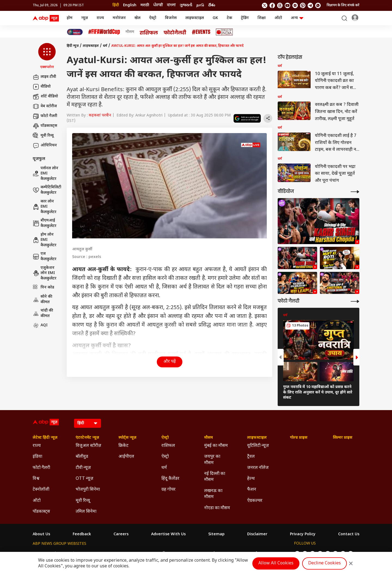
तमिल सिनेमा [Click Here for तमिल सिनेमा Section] (86, 512)
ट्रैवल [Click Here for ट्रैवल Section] (251, 457)
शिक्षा (262, 18)
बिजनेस (171, 18)
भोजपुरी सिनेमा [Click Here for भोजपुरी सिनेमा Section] (88, 490)
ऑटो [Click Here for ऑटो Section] (37, 501)
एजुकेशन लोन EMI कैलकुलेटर (45, 273)
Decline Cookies (324, 563)
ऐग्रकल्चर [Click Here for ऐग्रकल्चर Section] (255, 501)
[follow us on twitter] (265, 5)
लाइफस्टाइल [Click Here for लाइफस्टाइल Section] (257, 438)
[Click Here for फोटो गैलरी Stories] (175, 32)
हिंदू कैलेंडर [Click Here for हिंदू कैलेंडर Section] (170, 479)
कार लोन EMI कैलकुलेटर (45, 207)
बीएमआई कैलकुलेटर (45, 223)
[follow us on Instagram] (295, 5)
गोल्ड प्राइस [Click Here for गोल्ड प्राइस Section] (299, 438)
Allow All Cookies (276, 563)
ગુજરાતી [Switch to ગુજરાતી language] (186, 5)
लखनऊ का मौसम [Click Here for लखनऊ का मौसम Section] (213, 494)
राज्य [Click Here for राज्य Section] (37, 446)
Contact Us (349, 534)
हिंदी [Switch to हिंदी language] (116, 5)
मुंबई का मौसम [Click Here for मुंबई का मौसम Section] (216, 446)
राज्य (100, 18)
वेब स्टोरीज (45, 106)
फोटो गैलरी (45, 116)
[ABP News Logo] (47, 18)
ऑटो (278, 18)
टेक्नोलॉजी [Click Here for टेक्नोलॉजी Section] (41, 490)
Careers (121, 534)
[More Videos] (355, 192)
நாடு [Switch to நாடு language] (200, 5)
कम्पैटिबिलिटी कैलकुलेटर (47, 190)
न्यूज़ (85, 18)
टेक (229, 18)
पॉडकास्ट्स (45, 126)
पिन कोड (43, 288)
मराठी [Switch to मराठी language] (145, 5)
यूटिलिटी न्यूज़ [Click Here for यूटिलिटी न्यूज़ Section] (258, 446)
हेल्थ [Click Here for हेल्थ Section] (251, 479)
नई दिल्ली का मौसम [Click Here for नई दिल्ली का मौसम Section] (215, 477)
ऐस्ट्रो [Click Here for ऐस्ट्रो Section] (165, 438)
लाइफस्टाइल (195, 18)
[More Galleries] (355, 301)
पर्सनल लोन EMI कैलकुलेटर (45, 174)
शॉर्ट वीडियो (45, 97)
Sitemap (216, 534)
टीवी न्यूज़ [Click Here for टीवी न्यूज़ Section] (83, 468)
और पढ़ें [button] (170, 362)
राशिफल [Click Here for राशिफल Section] (168, 446)
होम (70, 18)
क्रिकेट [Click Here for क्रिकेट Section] (123, 446)
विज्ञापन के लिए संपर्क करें (343, 5)
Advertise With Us (168, 534)
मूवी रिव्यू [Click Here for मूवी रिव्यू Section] (83, 501)
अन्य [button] (297, 18)
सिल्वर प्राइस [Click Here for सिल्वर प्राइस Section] (343, 438)
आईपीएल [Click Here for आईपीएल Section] (126, 457)
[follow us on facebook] (272, 5)
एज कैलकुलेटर (45, 256)
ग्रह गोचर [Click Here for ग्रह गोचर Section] (169, 490)
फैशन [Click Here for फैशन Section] (252, 490)
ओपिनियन (45, 146)
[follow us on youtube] (287, 5)
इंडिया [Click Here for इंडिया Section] (37, 457)
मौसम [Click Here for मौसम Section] (209, 438)
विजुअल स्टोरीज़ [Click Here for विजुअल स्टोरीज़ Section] (88, 446)
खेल (137, 18)
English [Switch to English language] (130, 5)
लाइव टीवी (44, 77)
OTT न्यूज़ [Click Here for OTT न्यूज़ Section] (85, 479)
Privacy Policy (303, 534)
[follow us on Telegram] (310, 5)
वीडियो (42, 87)
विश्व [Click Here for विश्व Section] (36, 479)
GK (215, 18)
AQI (40, 325)
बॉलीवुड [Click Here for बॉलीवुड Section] (82, 457)
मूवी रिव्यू (43, 136)
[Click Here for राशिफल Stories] (149, 32)
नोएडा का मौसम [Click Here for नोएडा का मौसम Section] (217, 508)
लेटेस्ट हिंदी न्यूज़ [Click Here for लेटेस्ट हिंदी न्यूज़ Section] (45, 438)
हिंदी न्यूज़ (73, 46)
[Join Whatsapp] (318, 5)
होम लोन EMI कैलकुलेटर (45, 240)
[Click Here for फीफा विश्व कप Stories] (104, 32)
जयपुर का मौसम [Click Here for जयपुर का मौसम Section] (212, 460)
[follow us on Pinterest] (303, 5)
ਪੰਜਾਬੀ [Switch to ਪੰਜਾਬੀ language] (158, 5)
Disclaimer (257, 534)
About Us (41, 534)
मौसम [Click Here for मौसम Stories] (130, 32)
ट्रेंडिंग (245, 18)
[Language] (88, 423)
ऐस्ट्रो (153, 18)
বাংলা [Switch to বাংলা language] (171, 5)
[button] (47, 56)
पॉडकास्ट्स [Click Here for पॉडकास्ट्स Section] (41, 512)
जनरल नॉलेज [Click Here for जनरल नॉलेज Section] (258, 468)
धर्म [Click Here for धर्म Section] (164, 468)
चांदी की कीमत (43, 313)
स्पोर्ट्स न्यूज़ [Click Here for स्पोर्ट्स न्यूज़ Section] (127, 438)
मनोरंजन (119, 18)
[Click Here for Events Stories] (201, 32)
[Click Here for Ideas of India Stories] (224, 32)
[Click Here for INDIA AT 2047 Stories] (75, 32)
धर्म (105, 46)
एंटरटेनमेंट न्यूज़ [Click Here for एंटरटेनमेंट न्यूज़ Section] (87, 438)
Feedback (82, 534)
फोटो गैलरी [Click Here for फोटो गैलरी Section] (41, 468)
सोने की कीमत (42, 299)
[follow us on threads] (280, 5)
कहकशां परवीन (100, 116)
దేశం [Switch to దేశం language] (212, 5)
